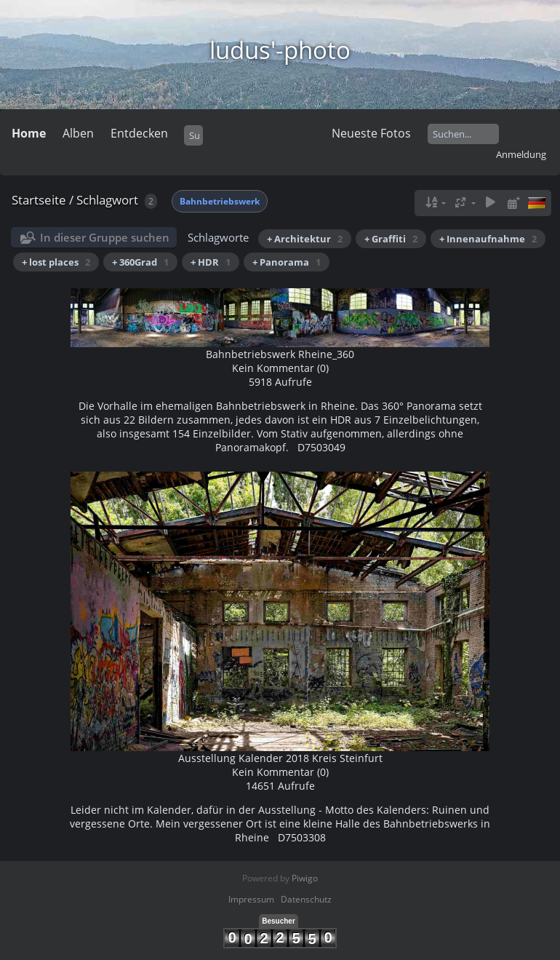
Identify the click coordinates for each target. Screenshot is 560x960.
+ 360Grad (140, 262)
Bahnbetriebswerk (220, 201)
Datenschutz (306, 899)
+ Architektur (305, 239)
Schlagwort (107, 200)
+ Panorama (287, 262)
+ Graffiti (391, 239)
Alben (78, 133)
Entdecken (139, 133)
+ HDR (211, 262)
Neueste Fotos (371, 133)
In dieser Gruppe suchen (105, 237)
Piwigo (305, 878)
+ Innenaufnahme (488, 239)
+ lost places (56, 262)
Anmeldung (521, 154)
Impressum (251, 899)
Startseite (39, 200)
